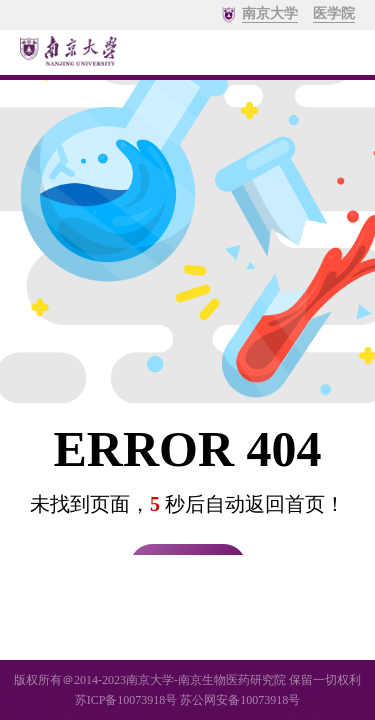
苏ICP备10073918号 (126, 700)
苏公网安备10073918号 (240, 700)
